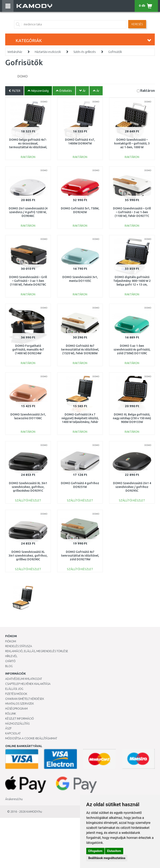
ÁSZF (8, 728)
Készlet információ (20, 719)
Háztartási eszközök (48, 52)
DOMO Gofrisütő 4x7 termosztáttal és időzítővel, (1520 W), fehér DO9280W (80, 349)
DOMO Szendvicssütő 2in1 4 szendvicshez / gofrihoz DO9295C (132, 487)
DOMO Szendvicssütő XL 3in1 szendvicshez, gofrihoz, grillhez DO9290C (28, 556)
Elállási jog (14, 689)
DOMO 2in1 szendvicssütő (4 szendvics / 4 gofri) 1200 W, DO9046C (28, 212)
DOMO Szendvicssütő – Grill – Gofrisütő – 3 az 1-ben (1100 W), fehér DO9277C (132, 212)
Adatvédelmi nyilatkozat (24, 679)
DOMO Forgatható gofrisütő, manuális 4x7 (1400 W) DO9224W (28, 349)
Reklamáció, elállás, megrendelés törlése (37, 651)
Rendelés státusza (19, 646)
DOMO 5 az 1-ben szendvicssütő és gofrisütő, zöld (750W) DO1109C (132, 349)
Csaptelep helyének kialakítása (28, 684)
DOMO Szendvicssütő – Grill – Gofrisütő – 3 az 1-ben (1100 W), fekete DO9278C (28, 281)
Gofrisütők (115, 52)
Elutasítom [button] (114, 851)
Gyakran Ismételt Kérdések (25, 699)
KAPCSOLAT (13, 733)
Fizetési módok (16, 694)
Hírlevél (11, 656)
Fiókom (11, 641)
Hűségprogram (16, 709)
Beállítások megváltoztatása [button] (107, 858)
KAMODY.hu (34, 812)
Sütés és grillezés (85, 52)
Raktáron (148, 90)
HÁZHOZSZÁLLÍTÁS (17, 724)
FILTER (14, 91)
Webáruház (15, 52)
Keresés (137, 24)
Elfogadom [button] (95, 851)
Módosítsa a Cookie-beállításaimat (31, 738)
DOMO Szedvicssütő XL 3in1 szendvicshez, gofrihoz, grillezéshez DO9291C (28, 487)
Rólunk (11, 714)
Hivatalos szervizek (20, 704)
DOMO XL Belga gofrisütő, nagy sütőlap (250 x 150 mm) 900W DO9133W (132, 418)
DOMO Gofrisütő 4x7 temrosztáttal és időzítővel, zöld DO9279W (80, 556)
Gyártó (10, 661)
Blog (9, 666)
